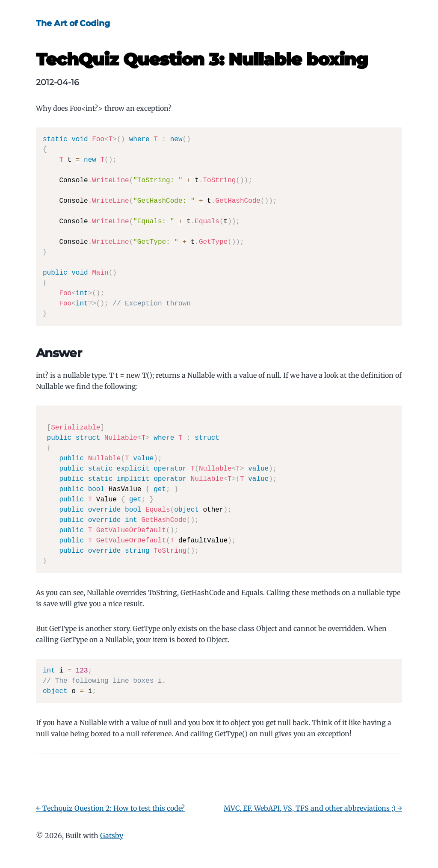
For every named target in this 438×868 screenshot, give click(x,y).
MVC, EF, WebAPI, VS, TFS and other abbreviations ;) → (313, 808)
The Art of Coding (73, 23)
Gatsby (112, 835)
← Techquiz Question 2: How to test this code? (110, 808)
